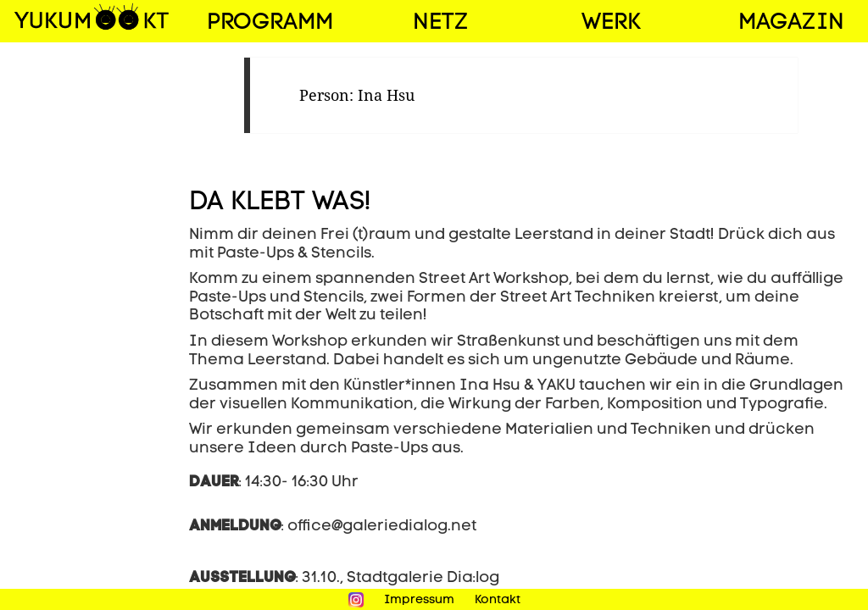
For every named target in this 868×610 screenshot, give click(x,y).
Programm (270, 23)
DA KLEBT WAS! (280, 203)
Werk (611, 23)
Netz (440, 23)
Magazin (791, 23)
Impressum (419, 600)
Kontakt (498, 600)
